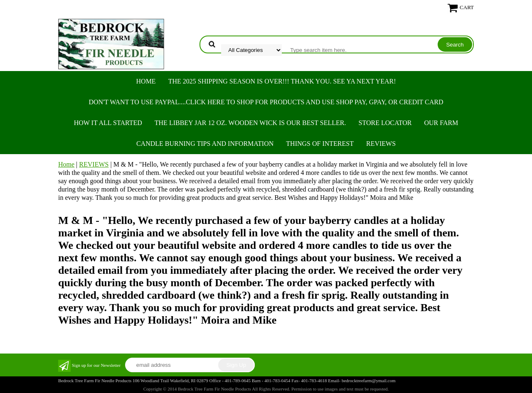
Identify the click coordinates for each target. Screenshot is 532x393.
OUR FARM (441, 123)
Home (146, 81)
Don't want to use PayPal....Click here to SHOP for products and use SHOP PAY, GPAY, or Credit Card (266, 102)
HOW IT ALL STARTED (108, 123)
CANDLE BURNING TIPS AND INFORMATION (205, 144)
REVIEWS (381, 144)
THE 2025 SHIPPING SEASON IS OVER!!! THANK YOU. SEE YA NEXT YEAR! (282, 81)
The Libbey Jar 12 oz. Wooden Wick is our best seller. (250, 123)
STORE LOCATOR (385, 123)
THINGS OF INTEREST (320, 144)
